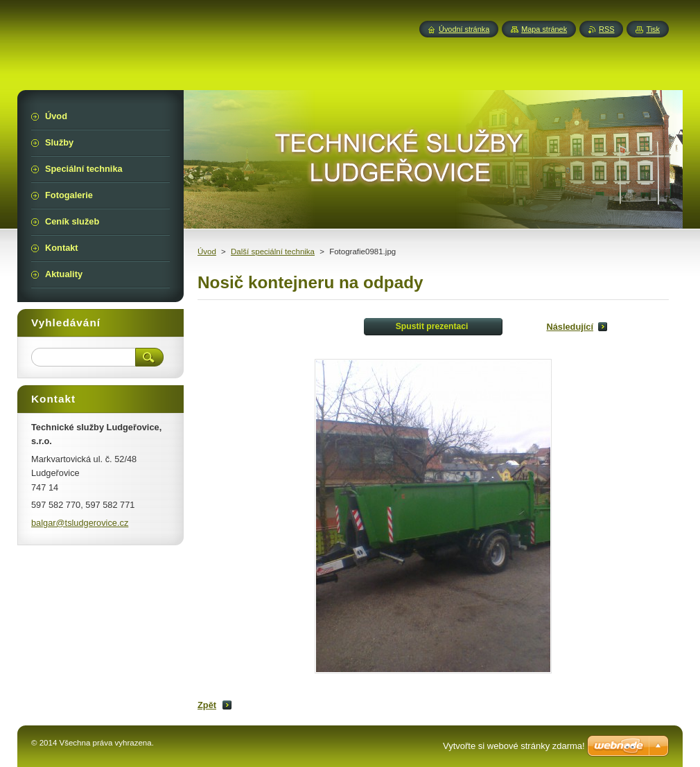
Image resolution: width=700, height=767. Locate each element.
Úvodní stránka (464, 29)
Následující (570, 327)
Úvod (207, 252)
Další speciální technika (273, 252)
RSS (606, 29)
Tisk (653, 29)
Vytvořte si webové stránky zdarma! (514, 746)
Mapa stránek (544, 29)
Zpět (207, 705)
